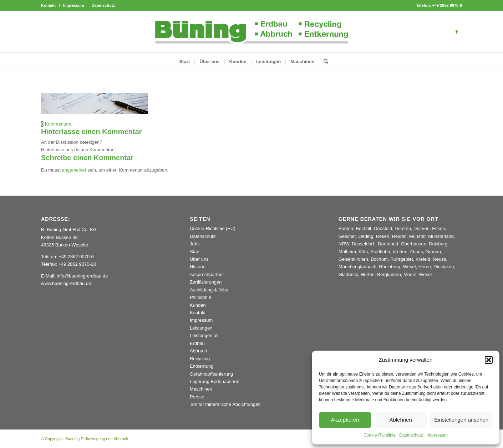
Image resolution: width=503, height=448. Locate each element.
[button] (489, 360)
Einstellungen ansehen (461, 420)
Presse (197, 397)
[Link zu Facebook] (457, 32)
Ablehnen (400, 420)
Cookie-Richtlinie (380, 435)
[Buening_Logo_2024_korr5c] (252, 32)
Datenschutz (411, 435)
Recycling (200, 359)
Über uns (199, 259)
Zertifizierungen (206, 282)
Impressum (437, 435)
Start (195, 252)
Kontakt (48, 5)
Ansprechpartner (207, 274)
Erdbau (197, 343)
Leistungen (201, 328)
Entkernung (202, 366)
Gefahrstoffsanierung (211, 374)
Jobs (195, 244)
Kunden (198, 305)
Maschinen (201, 389)
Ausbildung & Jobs (209, 290)
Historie (198, 267)
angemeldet (74, 170)
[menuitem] (50, 5)
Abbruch (198, 351)
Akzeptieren (345, 420)
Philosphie (200, 297)
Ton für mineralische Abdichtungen (225, 404)
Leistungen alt (204, 335)
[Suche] (324, 62)
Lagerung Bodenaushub (215, 381)
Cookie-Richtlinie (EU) (213, 228)
